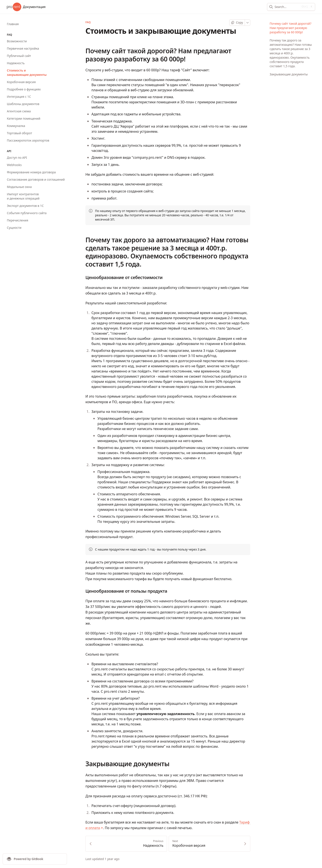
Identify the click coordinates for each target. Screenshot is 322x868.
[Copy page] (237, 23)
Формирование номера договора (31, 172)
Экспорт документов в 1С (25, 206)
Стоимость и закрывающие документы (27, 72)
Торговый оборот (19, 133)
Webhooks (14, 165)
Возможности (17, 41)
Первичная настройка (23, 48)
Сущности (14, 228)
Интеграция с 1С (19, 97)
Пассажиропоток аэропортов (28, 140)
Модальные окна (19, 187)
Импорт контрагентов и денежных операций (23, 196)
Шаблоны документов (23, 104)
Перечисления (17, 220)
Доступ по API (17, 158)
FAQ (88, 22)
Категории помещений (24, 118)
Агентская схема (19, 111)
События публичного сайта (27, 213)
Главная (13, 24)
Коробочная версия (21, 82)
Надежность (16, 63)
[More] (248, 23)
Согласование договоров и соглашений (36, 179)
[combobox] (287, 7)
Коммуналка (16, 126)
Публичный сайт (19, 56)
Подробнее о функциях (24, 89)
